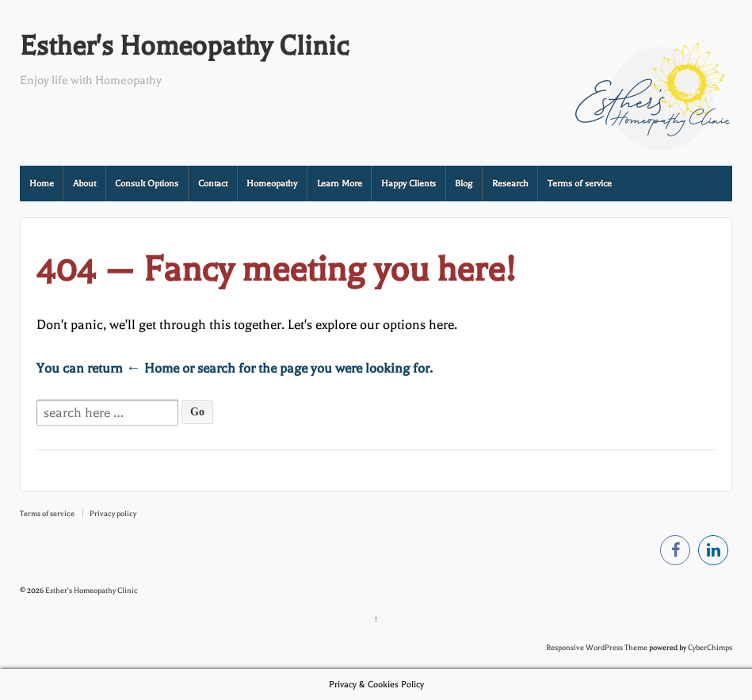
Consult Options (147, 184)
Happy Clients (408, 184)
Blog (464, 184)
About (84, 184)
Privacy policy (113, 513)
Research (510, 184)
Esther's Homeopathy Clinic (184, 46)
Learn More (340, 184)
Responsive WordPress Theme (597, 647)
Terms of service (580, 184)
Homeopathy (272, 184)
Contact (213, 184)
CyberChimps (710, 647)
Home (42, 184)
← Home (153, 368)
